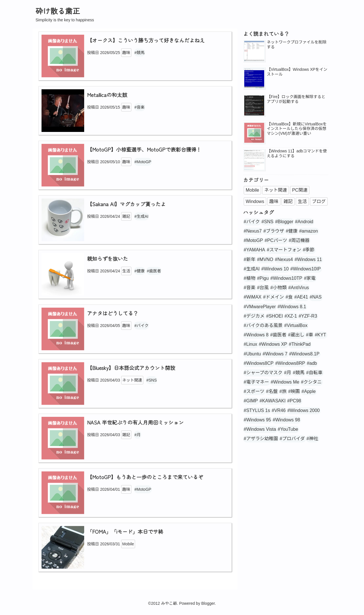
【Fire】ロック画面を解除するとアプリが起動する (296, 99)
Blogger (208, 603)
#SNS (152, 380)
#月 (138, 435)
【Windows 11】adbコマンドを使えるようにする (297, 153)
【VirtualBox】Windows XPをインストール (297, 72)
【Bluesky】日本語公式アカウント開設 (131, 368)
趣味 (126, 53)
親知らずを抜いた (107, 258)
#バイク (142, 326)
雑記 (126, 216)
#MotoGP (143, 162)
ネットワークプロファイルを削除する (297, 44)
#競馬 (140, 53)
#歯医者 (154, 271)
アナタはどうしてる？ (113, 313)
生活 (126, 271)
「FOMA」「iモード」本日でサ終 (125, 531)
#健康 (140, 271)
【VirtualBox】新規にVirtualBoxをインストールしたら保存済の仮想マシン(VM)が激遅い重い (297, 129)
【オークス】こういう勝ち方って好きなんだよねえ (146, 40)
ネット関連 (132, 380)
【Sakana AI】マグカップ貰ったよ (126, 204)
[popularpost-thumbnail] (254, 51)
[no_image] (254, 133)
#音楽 (140, 107)
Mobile (128, 544)
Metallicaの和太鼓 (107, 95)
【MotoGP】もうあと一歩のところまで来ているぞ (145, 477)
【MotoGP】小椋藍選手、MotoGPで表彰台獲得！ (144, 149)
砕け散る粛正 (58, 11)
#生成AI (141, 216)
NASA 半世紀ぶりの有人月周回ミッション (135, 422)
